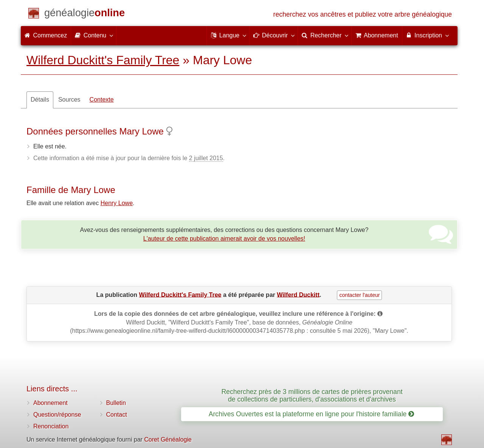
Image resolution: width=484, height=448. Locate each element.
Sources (69, 100)
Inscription (427, 35)
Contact (117, 415)
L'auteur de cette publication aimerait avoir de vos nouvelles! (224, 239)
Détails (40, 100)
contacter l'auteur (359, 295)
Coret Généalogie (168, 440)
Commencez (46, 35)
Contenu (94, 35)
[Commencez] (85, 14)
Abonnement (50, 403)
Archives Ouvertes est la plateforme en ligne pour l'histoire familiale (311, 414)
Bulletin (116, 403)
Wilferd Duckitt (298, 294)
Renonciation (51, 426)
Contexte (102, 100)
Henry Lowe (117, 203)
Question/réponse (57, 415)
